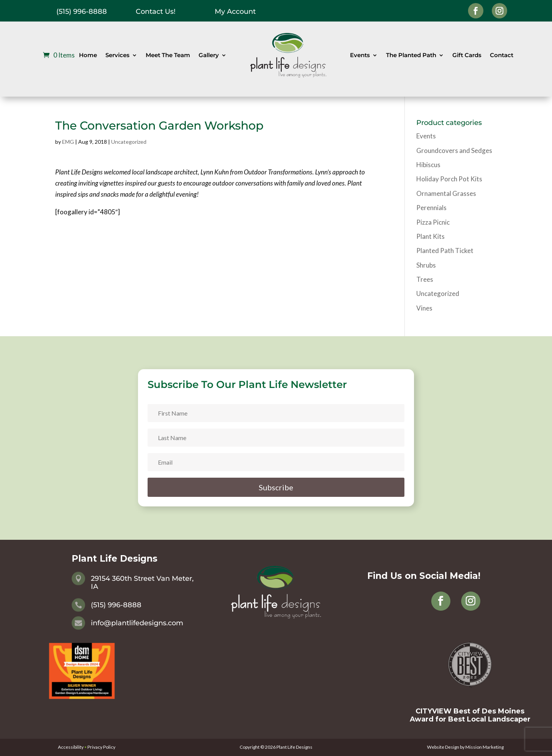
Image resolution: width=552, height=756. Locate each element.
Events (360, 55)
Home (88, 55)
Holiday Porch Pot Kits (449, 179)
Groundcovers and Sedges (454, 150)
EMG (68, 142)
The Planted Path (411, 55)
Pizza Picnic (433, 222)
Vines (424, 308)
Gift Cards (467, 55)
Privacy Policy (101, 747)
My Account (235, 12)
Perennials (431, 208)
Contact (502, 55)
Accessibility (71, 747)
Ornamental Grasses (446, 193)
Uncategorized (129, 142)
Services (117, 55)
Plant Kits (430, 236)
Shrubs (426, 265)
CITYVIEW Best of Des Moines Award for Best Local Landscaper (470, 715)
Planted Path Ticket (445, 251)
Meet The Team (168, 55)
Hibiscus (428, 165)
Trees (425, 279)
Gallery (209, 55)
